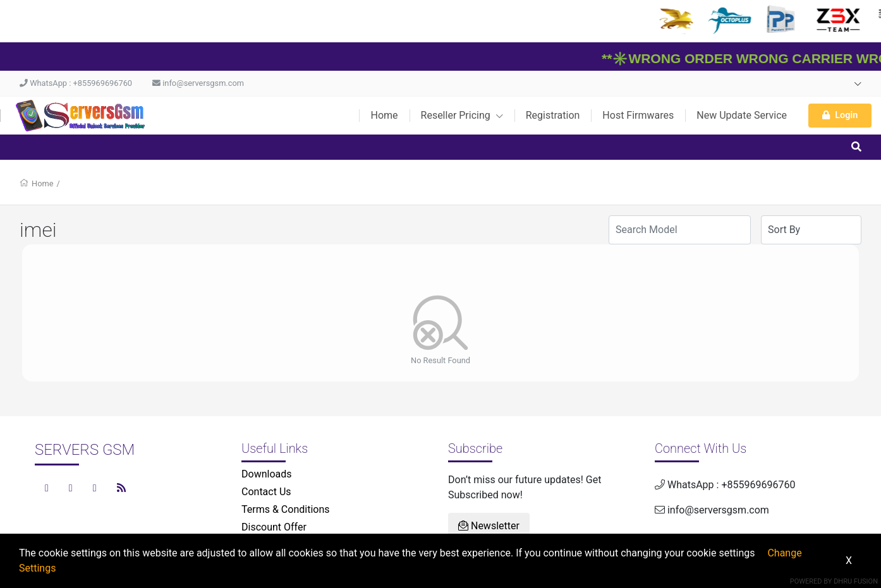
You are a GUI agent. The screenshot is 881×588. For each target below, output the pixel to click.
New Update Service (742, 115)
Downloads (266, 474)
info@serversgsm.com (198, 83)
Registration (553, 115)
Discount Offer (274, 527)
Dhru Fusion (856, 581)
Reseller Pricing (462, 115)
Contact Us (266, 492)
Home (384, 115)
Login (840, 115)
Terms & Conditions (286, 509)
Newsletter (489, 526)
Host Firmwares (638, 115)
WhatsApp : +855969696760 (76, 83)
